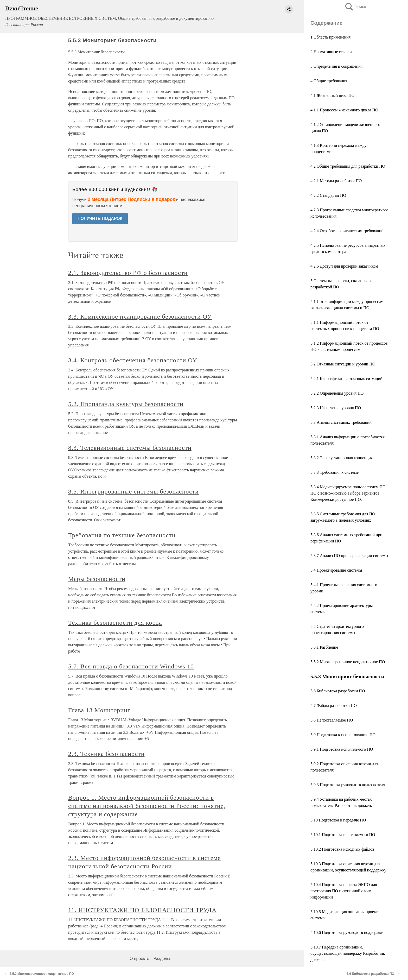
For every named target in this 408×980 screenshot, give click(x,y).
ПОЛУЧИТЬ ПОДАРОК (100, 219)
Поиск (355, 7)
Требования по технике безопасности (122, 535)
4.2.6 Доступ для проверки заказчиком (344, 266)
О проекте (139, 959)
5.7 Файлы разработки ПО (334, 706)
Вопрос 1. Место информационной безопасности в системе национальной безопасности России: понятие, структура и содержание (147, 806)
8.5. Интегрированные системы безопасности (133, 491)
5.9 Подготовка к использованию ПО (343, 735)
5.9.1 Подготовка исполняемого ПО (342, 749)
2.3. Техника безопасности (106, 754)
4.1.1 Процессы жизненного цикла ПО (344, 110)
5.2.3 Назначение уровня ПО (336, 408)
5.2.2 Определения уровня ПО (337, 393)
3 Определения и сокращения (336, 66)
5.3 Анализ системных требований (341, 422)
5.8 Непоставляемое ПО (332, 720)
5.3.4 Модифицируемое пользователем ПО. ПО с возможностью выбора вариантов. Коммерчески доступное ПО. (349, 493)
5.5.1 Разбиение (324, 647)
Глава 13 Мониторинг (99, 710)
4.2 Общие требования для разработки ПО (348, 166)
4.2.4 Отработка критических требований (347, 231)
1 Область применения (330, 37)
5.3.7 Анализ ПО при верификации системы (349, 556)
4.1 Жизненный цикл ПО (332, 95)
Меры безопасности (97, 579)
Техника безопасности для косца (115, 623)
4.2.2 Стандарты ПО (328, 195)
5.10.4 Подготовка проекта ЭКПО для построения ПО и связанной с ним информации (344, 891)
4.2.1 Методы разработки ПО (336, 181)
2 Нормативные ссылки (331, 52)
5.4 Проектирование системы (336, 570)
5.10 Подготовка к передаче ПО (338, 820)
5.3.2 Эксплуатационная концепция (342, 458)
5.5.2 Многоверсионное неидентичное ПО (348, 662)
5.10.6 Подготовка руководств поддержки (347, 932)
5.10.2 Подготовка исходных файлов (342, 849)
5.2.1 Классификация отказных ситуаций (346, 379)
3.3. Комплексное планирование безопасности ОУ (140, 317)
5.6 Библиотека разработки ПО (338, 691)
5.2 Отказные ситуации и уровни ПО (343, 364)
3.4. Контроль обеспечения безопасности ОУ (133, 360)
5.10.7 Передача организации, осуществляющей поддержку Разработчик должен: (348, 953)
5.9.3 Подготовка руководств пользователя (348, 785)
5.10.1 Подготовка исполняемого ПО (343, 835)
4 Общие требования (329, 81)
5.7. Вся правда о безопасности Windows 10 (131, 666)
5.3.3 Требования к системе (334, 472)
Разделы (162, 959)
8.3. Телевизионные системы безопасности (130, 448)
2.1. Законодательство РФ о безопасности (128, 273)
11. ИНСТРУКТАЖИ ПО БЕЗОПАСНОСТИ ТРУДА (142, 910)
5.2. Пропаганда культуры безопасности (126, 404)
